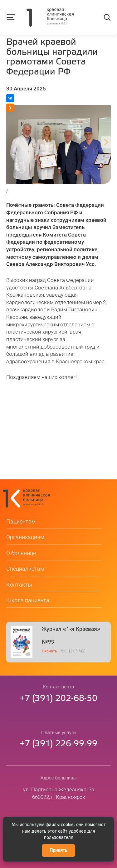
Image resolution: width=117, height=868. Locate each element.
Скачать (49, 653)
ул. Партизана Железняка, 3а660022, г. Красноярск (59, 795)
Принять (58, 850)
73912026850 (58, 700)
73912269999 (58, 746)
